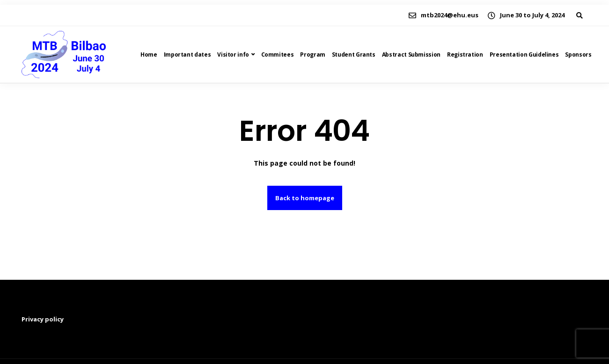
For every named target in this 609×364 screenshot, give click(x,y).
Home (149, 55)
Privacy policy (43, 319)
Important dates (187, 55)
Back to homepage (305, 198)
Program (312, 55)
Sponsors (578, 55)
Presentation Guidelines (524, 55)
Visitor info (233, 55)
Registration (465, 55)
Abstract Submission (411, 55)
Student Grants (354, 55)
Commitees (278, 55)
